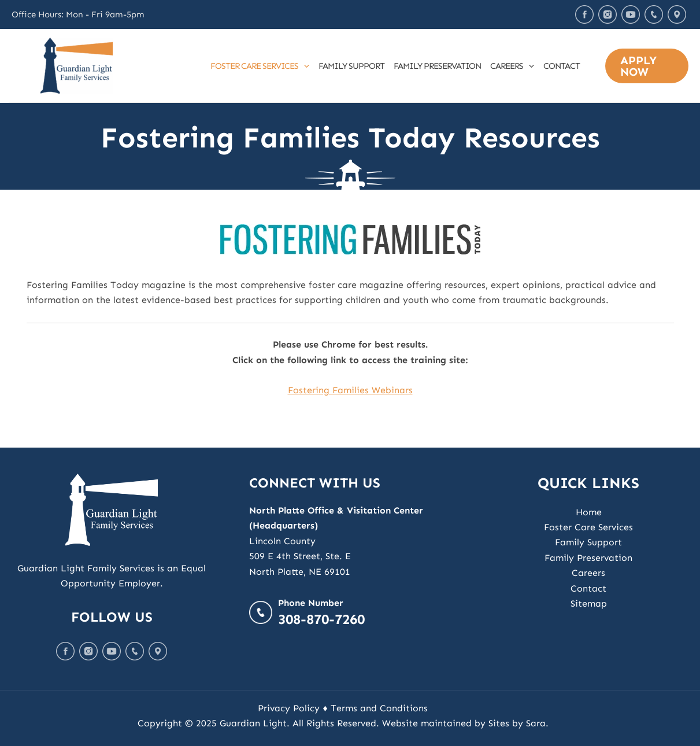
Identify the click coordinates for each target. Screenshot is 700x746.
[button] (647, 66)
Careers (512, 66)
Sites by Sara (517, 723)
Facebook (584, 14)
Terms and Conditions (379, 708)
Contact (562, 66)
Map (677, 14)
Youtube (631, 14)
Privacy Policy (289, 708)
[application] (304, 66)
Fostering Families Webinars (350, 390)
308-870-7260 (321, 619)
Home (589, 512)
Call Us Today (654, 14)
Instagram (608, 14)
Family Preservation (437, 66)
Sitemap (589, 603)
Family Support (351, 66)
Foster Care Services (260, 66)
